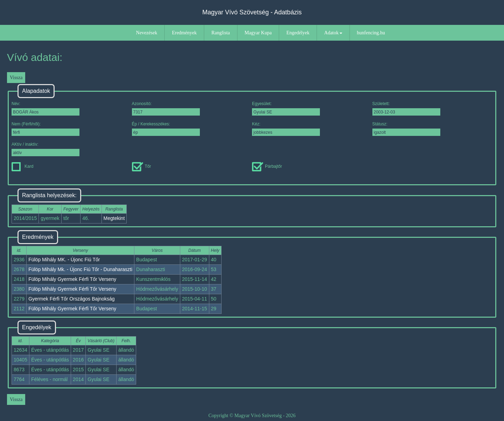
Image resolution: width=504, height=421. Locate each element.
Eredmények (184, 33)
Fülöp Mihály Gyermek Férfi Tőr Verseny (72, 279)
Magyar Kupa (258, 33)
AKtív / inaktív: (45, 149)
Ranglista (221, 33)
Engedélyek (298, 33)
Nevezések (147, 33)
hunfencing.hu (371, 33)
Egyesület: (286, 108)
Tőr (142, 166)
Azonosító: (166, 108)
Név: (45, 108)
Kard (22, 166)
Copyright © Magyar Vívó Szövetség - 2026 (252, 416)
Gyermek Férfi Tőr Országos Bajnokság (71, 299)
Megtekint (114, 218)
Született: (406, 108)
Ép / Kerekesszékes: (166, 129)
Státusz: (406, 129)
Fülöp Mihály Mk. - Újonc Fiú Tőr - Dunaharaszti (80, 269)
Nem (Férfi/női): (45, 129)
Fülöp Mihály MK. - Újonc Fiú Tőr (64, 260)
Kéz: (286, 129)
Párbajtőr (267, 166)
